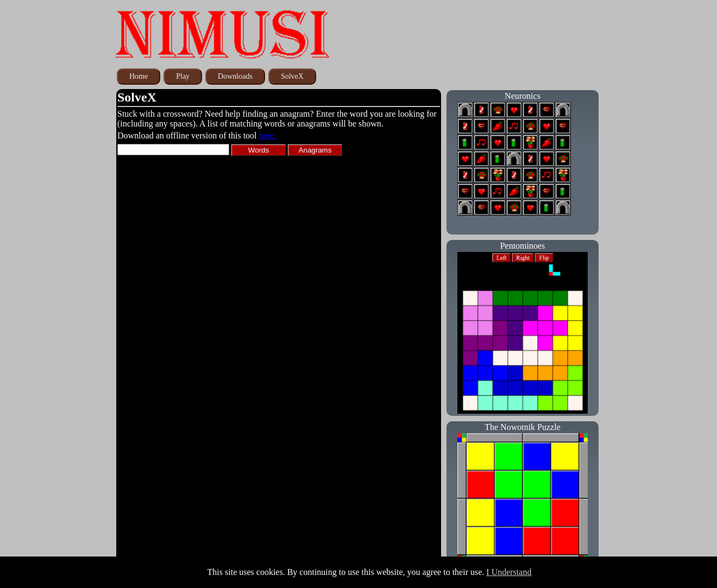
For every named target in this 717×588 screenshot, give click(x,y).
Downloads (235, 76)
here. (268, 135)
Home (139, 76)
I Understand (509, 572)
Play (183, 76)
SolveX (292, 76)
